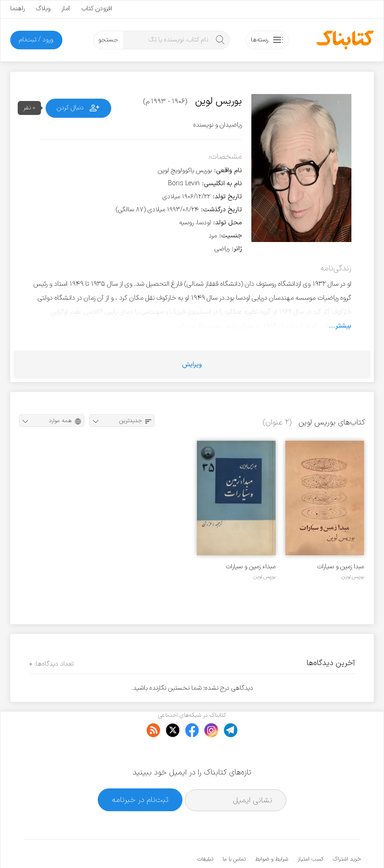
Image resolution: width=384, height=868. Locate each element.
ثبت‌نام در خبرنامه (140, 771)
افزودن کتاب (97, 9)
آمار (66, 9)
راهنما (17, 9)
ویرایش (192, 365)
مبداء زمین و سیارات (251, 567)
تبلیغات (205, 831)
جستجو (108, 40)
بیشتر (343, 326)
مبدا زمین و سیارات (340, 567)
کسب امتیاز (310, 831)
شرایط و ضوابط (272, 831)
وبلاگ (43, 9)
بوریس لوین (353, 577)
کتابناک (312, 845)
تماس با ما (234, 831)
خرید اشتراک (347, 831)
